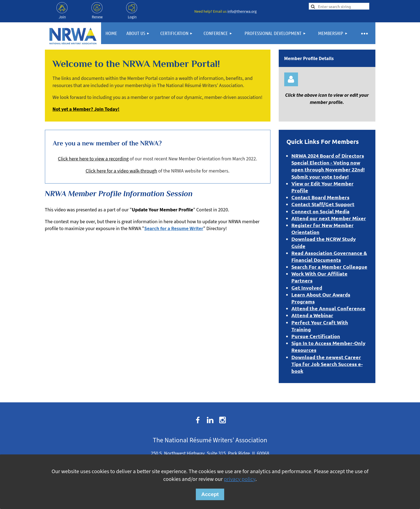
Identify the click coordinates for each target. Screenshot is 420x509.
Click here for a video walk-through (121, 171)
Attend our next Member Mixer (329, 218)
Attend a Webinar (312, 315)
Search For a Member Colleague (329, 267)
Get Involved (307, 288)
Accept (210, 494)
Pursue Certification (316, 336)
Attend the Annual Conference (328, 308)
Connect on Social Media (320, 211)
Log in (291, 79)
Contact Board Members (320, 197)
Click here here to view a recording (93, 159)
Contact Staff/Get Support (323, 204)
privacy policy (240, 479)
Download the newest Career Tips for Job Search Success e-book (327, 364)
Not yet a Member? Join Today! (86, 109)
